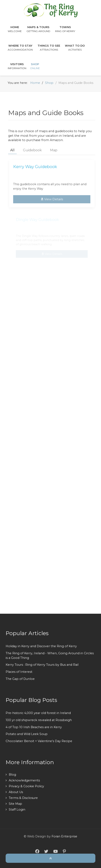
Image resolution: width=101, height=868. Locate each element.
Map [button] (54, 150)
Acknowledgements (24, 780)
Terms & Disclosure (23, 798)
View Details (52, 198)
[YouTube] (56, 852)
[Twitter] (46, 852)
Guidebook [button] (32, 150)
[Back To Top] (50, 858)
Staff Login (17, 810)
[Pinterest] (64, 852)
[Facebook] (37, 852)
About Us (16, 792)
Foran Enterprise (64, 836)
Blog (12, 775)
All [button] (12, 150)
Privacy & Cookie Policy (26, 786)
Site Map (15, 804)
